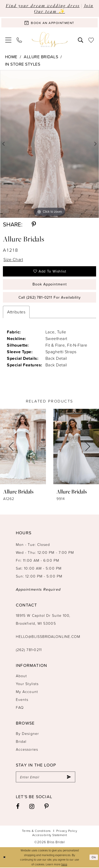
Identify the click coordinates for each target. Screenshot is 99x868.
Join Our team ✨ (64, 8)
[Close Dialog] (4, 858)
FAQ (20, 708)
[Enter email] (46, 777)
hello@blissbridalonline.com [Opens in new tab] (48, 637)
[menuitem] (8, 40)
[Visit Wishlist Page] (91, 40)
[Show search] (81, 40)
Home (11, 57)
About (21, 676)
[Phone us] (19, 40)
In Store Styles (23, 64)
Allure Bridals (41, 57)
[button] (8, 40)
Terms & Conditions (36, 831)
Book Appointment (49, 285)
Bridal (21, 742)
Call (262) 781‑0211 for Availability (50, 298)
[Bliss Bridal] (49, 40)
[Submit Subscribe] (69, 777)
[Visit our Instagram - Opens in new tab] (32, 807)
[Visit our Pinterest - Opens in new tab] (47, 807)
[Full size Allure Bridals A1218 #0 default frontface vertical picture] (49, 144)
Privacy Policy (67, 831)
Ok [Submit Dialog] (94, 857)
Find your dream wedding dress (43, 5)
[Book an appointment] (49, 23)
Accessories (27, 750)
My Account (27, 692)
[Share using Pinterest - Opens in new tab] (34, 224)
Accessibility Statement (50, 835)
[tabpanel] (49, 144)
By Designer (27, 734)
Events (22, 700)
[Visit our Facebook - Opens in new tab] (18, 807)
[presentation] (23, 447)
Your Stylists (27, 684)
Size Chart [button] (13, 259)
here (64, 864)
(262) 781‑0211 (29, 650)
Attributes (16, 312)
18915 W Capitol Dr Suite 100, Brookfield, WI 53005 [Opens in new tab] (43, 620)
